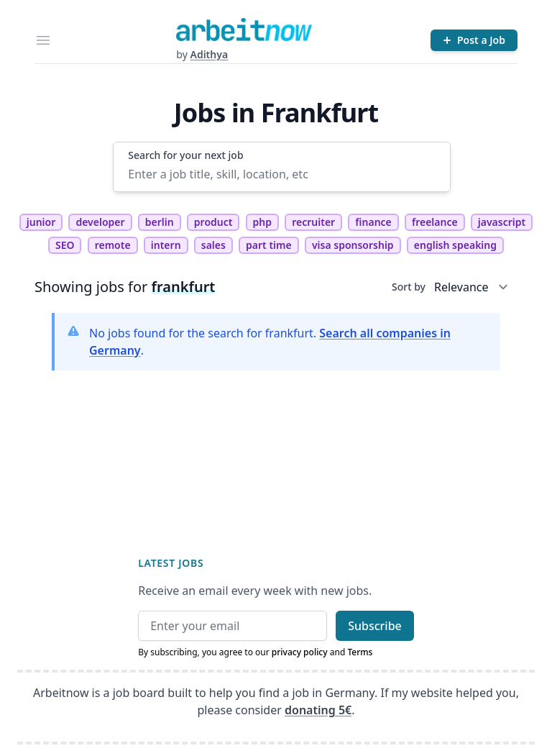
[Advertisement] (276, 452)
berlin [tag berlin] (160, 222)
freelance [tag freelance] (435, 222)
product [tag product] (213, 222)
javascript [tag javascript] (502, 222)
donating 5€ (318, 710)
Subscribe (375, 626)
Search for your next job (185, 155)
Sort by (409, 287)
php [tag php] (262, 222)
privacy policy (300, 652)
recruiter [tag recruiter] (313, 222)
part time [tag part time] (269, 245)
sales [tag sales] (213, 245)
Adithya (209, 54)
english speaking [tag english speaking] (455, 245)
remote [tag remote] (113, 245)
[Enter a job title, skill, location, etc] (281, 174)
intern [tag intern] (166, 245)
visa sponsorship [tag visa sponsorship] (353, 245)
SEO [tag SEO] (65, 245)
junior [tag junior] (41, 222)
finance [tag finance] (373, 222)
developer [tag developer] (100, 222)
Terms (360, 652)
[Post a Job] (474, 40)
